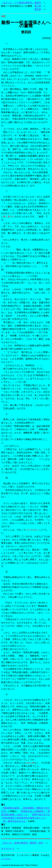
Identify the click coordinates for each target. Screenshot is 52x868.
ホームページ (8, 848)
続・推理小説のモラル (14, 821)
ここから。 (7, 859)
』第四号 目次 (35, 843)
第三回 (38, 6)
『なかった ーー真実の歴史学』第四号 (21, 3)
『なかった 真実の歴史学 (14, 843)
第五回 (38, 9)
